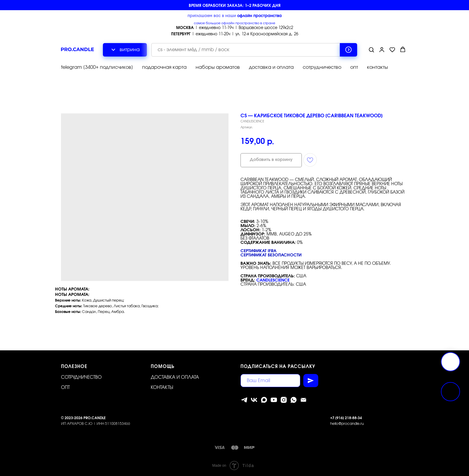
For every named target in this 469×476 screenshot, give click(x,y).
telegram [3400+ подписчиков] (97, 67)
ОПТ (65, 388)
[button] (371, 50)
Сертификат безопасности (271, 255)
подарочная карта (164, 67)
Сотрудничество (81, 377)
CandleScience (273, 280)
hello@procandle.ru (347, 424)
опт (354, 67)
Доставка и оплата (175, 377)
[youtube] (274, 400)
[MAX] (264, 400)
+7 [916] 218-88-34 (346, 418)
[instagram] (284, 400)
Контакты (162, 388)
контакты (377, 67)
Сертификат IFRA (258, 251)
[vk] (254, 400)
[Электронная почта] (303, 400)
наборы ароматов (218, 67)
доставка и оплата (271, 67)
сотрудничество (322, 67)
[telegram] (244, 400)
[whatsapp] (294, 400)
